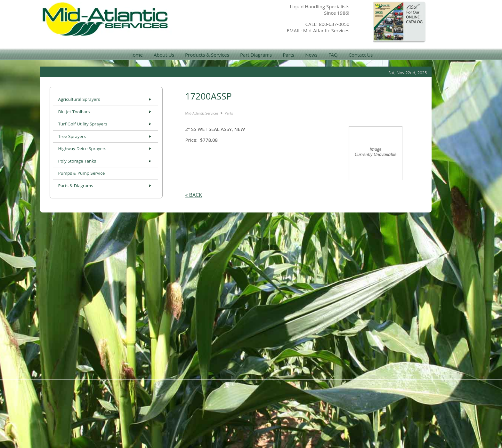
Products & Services (207, 55)
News (311, 55)
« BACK (194, 195)
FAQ (333, 55)
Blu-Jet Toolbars (74, 112)
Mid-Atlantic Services (202, 113)
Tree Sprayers (72, 136)
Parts (288, 55)
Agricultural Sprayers (79, 99)
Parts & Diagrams (75, 186)
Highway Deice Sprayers (82, 148)
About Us (164, 55)
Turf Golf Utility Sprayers (83, 124)
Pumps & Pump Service (81, 173)
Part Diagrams (256, 55)
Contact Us (361, 55)
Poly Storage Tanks (77, 161)
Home (136, 55)
